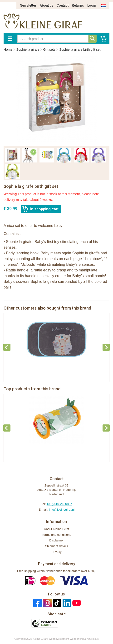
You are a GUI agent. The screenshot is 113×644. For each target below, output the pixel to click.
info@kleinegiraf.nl (62, 510)
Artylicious (93, 639)
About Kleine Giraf (57, 529)
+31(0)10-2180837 (59, 504)
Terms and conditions (56, 535)
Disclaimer (56, 540)
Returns (78, 5)
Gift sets (49, 50)
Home (8, 50)
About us (47, 5)
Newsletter (28, 5)
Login (92, 5)
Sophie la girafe (28, 50)
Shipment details (56, 546)
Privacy (56, 552)
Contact (63, 5)
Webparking (77, 639)
